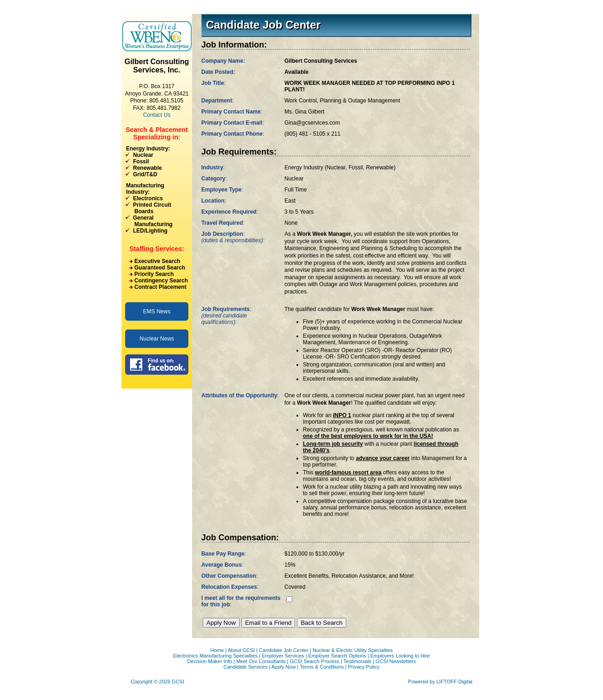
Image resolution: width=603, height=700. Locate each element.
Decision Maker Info (209, 661)
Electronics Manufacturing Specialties (215, 656)
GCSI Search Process (314, 661)
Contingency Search (161, 281)
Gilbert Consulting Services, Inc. (157, 66)
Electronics (148, 198)
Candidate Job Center (284, 650)
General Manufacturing (149, 221)
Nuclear (143, 155)
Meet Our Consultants (261, 661)
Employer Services (283, 656)
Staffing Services (156, 249)
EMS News (157, 311)
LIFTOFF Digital (454, 682)
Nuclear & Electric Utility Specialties (353, 650)
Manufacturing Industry (145, 189)
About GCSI (241, 650)
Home (217, 650)
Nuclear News (157, 339)
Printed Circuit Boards (148, 208)
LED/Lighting (150, 231)
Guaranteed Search (160, 268)
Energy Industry (147, 149)
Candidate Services (245, 667)
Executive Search (157, 261)
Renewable (148, 168)
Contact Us (157, 115)
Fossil (141, 162)
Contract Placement (160, 287)
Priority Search (154, 274)
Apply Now (284, 667)
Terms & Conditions (322, 667)
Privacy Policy (364, 667)
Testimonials (358, 661)
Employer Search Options (337, 656)
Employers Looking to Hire (400, 656)
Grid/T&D (145, 174)
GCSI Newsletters (395, 661)
